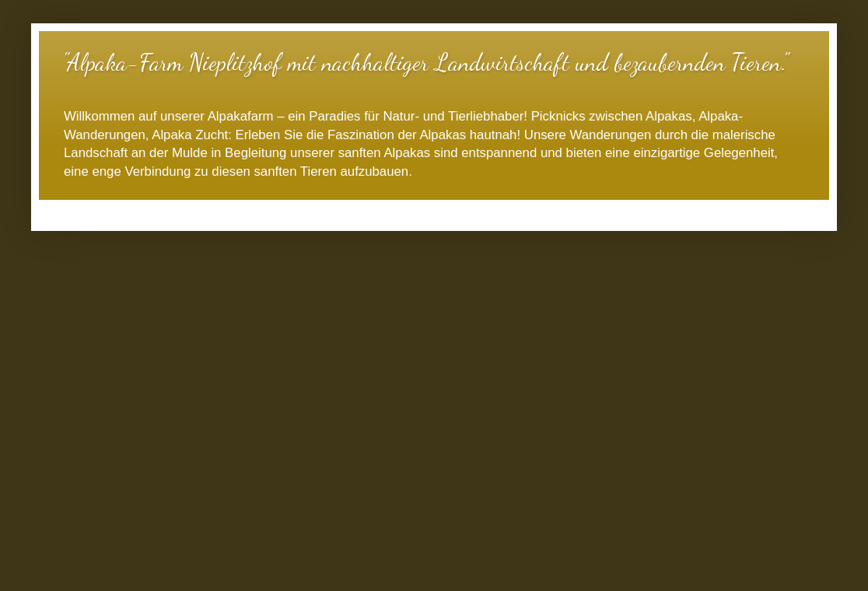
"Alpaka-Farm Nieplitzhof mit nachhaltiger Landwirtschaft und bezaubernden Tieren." (425, 62)
